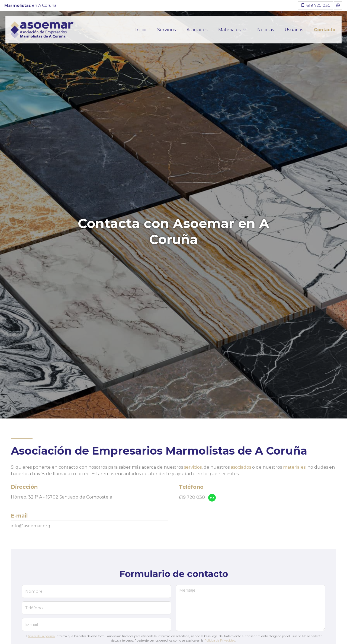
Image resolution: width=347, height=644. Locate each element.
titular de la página (41, 636)
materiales (294, 467)
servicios (193, 467)
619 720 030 (192, 497)
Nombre (34, 591)
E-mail (32, 624)
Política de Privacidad (220, 640)
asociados (241, 467)
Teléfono (34, 608)
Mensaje (187, 590)
